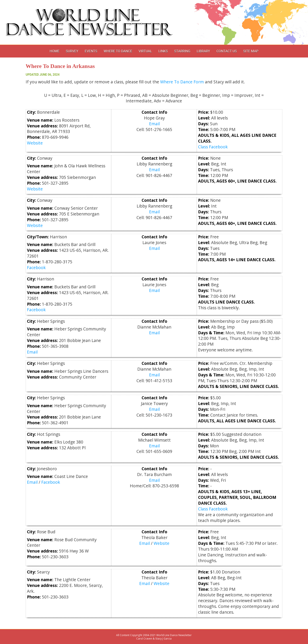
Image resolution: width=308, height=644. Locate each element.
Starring (182, 51)
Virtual (145, 51)
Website (35, 143)
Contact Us (227, 51)
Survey (72, 51)
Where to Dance (118, 51)
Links (163, 51)
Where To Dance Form (182, 82)
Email (154, 124)
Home (54, 51)
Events (91, 51)
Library (203, 51)
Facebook (36, 267)
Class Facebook (213, 147)
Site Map (251, 51)
